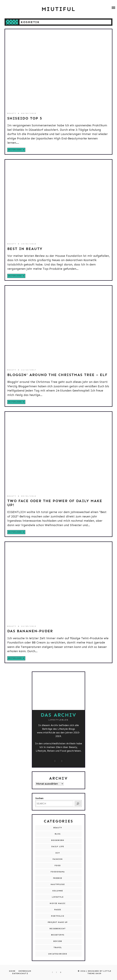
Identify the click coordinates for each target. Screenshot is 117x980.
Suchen (39, 798)
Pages (58, 910)
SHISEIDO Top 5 (25, 118)
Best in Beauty (25, 249)
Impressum (25, 971)
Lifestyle (58, 897)
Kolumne (58, 891)
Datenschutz (20, 974)
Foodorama (58, 872)
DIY (58, 853)
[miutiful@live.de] (62, 761)
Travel (58, 948)
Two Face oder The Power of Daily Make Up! (55, 503)
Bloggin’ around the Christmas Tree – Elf (57, 375)
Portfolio (58, 916)
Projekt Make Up (58, 922)
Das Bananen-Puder (30, 631)
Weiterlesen (15, 150)
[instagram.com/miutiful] (55, 761)
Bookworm (58, 840)
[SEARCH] (78, 804)
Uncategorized (58, 954)
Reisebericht (58, 929)
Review (58, 941)
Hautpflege (58, 884)
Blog (58, 834)
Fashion (58, 859)
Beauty (13, 113)
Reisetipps (58, 935)
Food (58, 866)
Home (12, 971)
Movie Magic (58, 903)
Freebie (58, 878)
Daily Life (58, 847)
